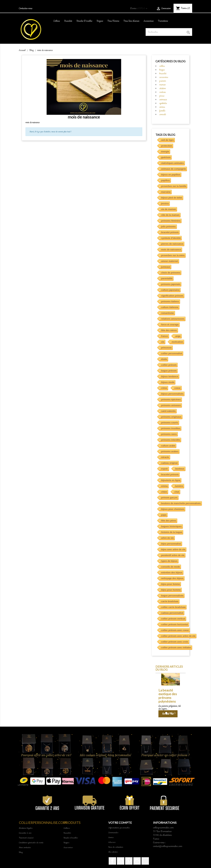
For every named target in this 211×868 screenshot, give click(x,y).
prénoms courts (170, 423)
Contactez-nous (26, 8)
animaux (163, 100)
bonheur (180, 469)
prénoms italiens (170, 302)
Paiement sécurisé (26, 838)
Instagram (137, 861)
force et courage (170, 325)
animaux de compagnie (174, 169)
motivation (177, 342)
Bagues (100, 21)
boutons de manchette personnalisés (181, 503)
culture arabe (168, 446)
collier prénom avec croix (175, 642)
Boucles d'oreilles (84, 21)
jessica (165, 204)
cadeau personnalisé (172, 613)
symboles (163, 103)
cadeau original (169, 463)
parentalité (167, 278)
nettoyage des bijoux (172, 578)
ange (178, 336)
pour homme (113, 21)
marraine (166, 192)
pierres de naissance (172, 244)
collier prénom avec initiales (176, 648)
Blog (21, 852)
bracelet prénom (170, 232)
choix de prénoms (171, 273)
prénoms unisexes (171, 405)
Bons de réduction (116, 847)
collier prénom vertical (173, 619)
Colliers (57, 21)
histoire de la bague (172, 532)
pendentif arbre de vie (173, 555)
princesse (166, 348)
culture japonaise (170, 290)
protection (167, 146)
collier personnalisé (172, 353)
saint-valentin (168, 411)
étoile (164, 359)
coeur (178, 388)
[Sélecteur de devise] (143, 9)
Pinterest (129, 861)
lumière (179, 486)
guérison (166, 157)
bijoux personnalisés (172, 394)
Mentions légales (26, 828)
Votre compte (120, 823)
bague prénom (169, 371)
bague (162, 70)
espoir (165, 469)
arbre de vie (167, 538)
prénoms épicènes (171, 400)
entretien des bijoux (172, 573)
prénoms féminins (171, 221)
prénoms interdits (171, 440)
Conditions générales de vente (31, 843)
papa (164, 515)
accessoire (164, 77)
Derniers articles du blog (169, 668)
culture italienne (170, 307)
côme (164, 388)
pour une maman (131, 21)
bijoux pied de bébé (172, 198)
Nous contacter (25, 847)
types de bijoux (169, 561)
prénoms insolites (171, 428)
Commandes (113, 833)
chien (164, 492)
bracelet (163, 73)
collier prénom (169, 365)
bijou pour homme (171, 590)
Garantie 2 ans (25, 833)
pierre (162, 96)
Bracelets (68, 21)
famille (162, 111)
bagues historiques (171, 526)
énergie (165, 152)
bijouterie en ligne (171, 480)
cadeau (163, 92)
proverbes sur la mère (173, 255)
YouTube (121, 861)
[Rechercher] (169, 32)
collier (162, 66)
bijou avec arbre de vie (173, 550)
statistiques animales (173, 163)
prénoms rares (169, 434)
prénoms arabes (170, 451)
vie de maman (169, 209)
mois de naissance (171, 250)
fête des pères (169, 521)
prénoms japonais (171, 284)
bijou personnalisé (171, 544)
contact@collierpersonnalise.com (168, 846)
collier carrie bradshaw (173, 607)
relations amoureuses (173, 319)
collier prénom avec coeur (175, 630)
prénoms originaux (171, 417)
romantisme (168, 313)
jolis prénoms (169, 227)
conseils (163, 114)
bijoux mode (168, 382)
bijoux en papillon (171, 175)
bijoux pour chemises (173, 509)
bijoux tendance (170, 377)
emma (164, 486)
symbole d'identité (171, 238)
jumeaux (166, 267)
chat (177, 492)
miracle (165, 457)
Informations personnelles (119, 828)
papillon (166, 180)
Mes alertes (113, 852)
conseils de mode (171, 567)
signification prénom (172, 296)
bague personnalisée (172, 596)
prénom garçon (169, 498)
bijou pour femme (171, 584)
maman (163, 85)
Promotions (163, 21)
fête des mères (169, 330)
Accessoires (149, 21)
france (165, 336)
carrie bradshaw (170, 601)
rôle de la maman (170, 215)
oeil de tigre (167, 140)
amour (162, 107)
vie (163, 342)
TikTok (145, 861)
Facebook (112, 861)
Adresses (112, 842)
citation (163, 88)
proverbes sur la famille (174, 186)
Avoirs (111, 837)
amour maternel (170, 261)
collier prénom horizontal (175, 624)
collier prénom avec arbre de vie (178, 636)
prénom (163, 81)
